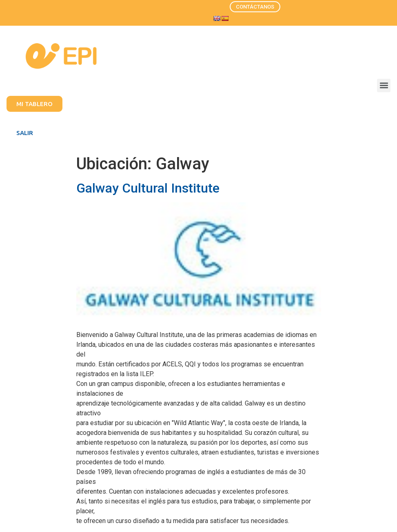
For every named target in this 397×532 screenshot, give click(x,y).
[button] (384, 85)
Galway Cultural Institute (148, 188)
